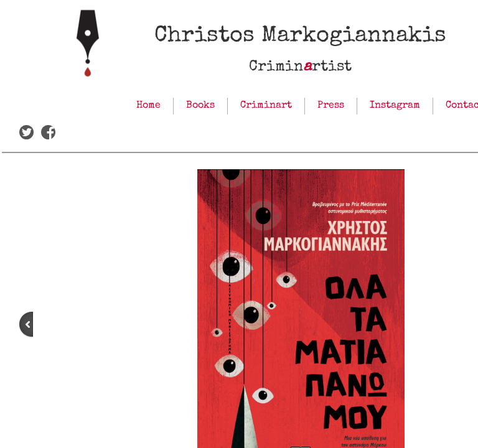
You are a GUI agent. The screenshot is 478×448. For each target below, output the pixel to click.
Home (148, 106)
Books (200, 106)
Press (331, 106)
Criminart (266, 106)
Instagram (395, 106)
